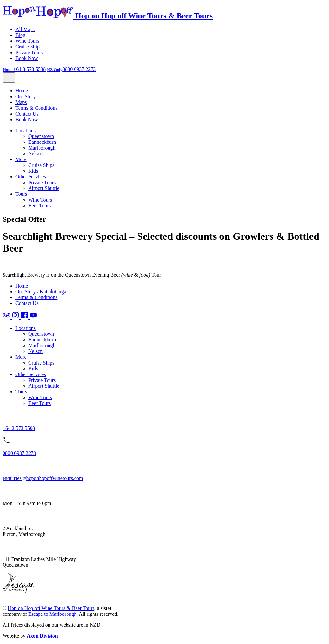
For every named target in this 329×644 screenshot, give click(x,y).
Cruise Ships (28, 47)
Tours (21, 194)
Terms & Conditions (36, 108)
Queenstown (41, 136)
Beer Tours (40, 206)
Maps (21, 102)
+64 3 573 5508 (19, 428)
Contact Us (27, 114)
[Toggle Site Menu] (9, 77)
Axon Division (42, 636)
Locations (26, 130)
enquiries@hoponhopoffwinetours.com (43, 478)
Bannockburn (42, 142)
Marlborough (42, 148)
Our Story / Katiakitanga (41, 292)
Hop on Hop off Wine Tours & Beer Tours (51, 608)
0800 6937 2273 (19, 453)
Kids (33, 171)
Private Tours (29, 52)
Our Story (26, 96)
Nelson (36, 154)
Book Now (27, 58)
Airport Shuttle (44, 188)
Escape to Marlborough (52, 614)
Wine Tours (27, 41)
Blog (20, 35)
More (21, 159)
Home (22, 91)
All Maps (25, 29)
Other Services (31, 177)
